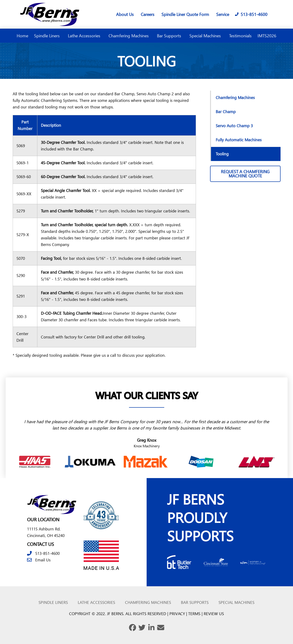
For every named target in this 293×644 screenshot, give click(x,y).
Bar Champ (226, 112)
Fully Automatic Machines (239, 140)
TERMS (194, 614)
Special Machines (206, 36)
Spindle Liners (48, 36)
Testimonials (240, 36)
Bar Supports (170, 36)
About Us (125, 14)
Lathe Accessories (85, 36)
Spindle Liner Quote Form (185, 14)
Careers (148, 14)
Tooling (222, 154)
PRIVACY (177, 614)
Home (22, 36)
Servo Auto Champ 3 (234, 126)
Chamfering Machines (130, 36)
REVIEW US (214, 614)
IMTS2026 (267, 36)
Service (223, 14)
